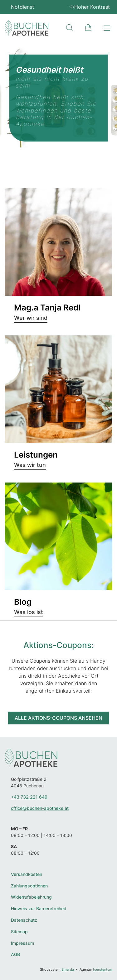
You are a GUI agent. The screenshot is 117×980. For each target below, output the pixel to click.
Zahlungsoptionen (29, 886)
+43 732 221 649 (29, 797)
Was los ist (29, 612)
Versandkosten (27, 874)
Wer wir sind (31, 318)
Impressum (22, 943)
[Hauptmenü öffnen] (107, 28)
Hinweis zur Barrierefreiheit (39, 909)
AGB (15, 954)
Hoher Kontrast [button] (90, 7)
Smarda (68, 969)
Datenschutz (24, 920)
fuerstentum (103, 969)
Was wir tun (30, 465)
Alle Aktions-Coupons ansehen (58, 718)
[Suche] (69, 28)
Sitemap (19, 932)
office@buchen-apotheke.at (40, 808)
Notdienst (22, 7)
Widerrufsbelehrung (31, 897)
